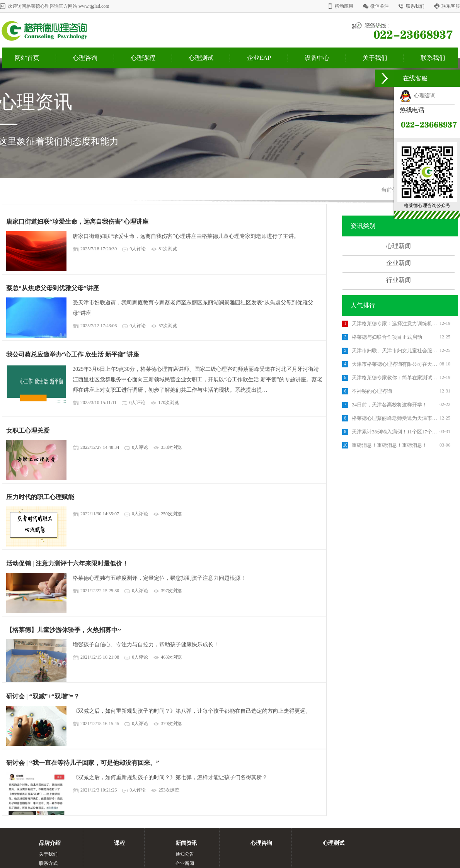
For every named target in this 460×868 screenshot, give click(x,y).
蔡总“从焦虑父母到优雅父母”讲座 (53, 288)
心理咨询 (85, 58)
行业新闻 (399, 280)
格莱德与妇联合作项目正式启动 (387, 337)
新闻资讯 (186, 843)
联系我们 (415, 6)
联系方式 (48, 863)
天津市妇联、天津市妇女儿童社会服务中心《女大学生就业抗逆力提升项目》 (395, 351)
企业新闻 (399, 263)
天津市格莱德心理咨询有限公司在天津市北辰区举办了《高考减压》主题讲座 (395, 364)
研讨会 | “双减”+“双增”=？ (43, 696)
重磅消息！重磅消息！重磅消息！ (389, 445)
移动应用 (344, 6)
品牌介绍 (50, 843)
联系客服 (451, 6)
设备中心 (317, 58)
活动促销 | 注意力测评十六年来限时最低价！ (67, 563)
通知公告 (185, 854)
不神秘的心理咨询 (372, 391)
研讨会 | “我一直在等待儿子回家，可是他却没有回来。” (83, 763)
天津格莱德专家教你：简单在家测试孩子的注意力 (395, 378)
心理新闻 (399, 246)
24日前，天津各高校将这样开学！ (389, 405)
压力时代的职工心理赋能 (40, 497)
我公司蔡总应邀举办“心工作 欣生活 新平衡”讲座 (73, 354)
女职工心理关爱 (28, 431)
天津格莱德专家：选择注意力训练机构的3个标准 (395, 324)
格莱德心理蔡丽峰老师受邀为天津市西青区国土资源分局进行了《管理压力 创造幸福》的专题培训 (395, 418)
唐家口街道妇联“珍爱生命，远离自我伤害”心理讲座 (77, 222)
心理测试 (201, 58)
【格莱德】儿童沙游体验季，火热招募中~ (63, 630)
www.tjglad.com (94, 6)
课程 (119, 843)
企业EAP (259, 58)
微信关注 (380, 6)
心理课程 (143, 58)
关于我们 (375, 58)
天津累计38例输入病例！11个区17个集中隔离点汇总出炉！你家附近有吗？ (395, 432)
